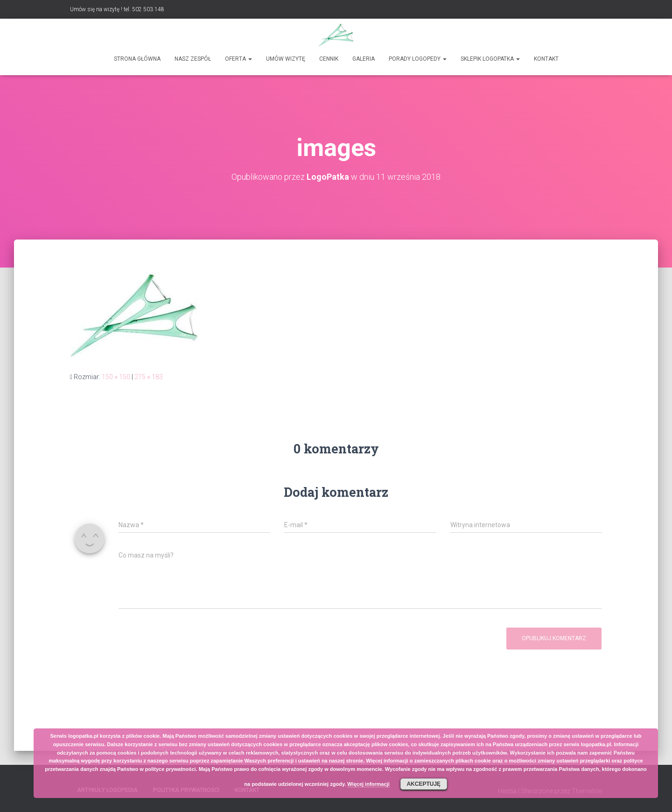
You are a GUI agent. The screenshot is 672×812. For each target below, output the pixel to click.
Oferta (238, 59)
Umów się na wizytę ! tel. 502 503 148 (117, 9)
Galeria (364, 59)
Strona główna (137, 59)
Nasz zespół (193, 59)
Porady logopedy (418, 59)
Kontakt (546, 59)
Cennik (329, 59)
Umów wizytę (286, 59)
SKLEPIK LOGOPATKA (490, 59)
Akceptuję (423, 784)
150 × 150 (116, 377)
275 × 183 (149, 377)
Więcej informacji (368, 784)
